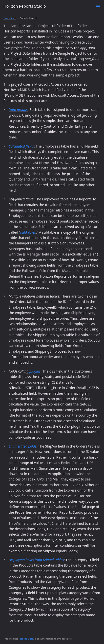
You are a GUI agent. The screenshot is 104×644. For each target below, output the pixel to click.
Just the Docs (26, 639)
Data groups (18, 110)
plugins (35, 371)
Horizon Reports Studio (25, 6)
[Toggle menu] (98, 7)
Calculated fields (21, 146)
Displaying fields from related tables (36, 560)
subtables (28, 232)
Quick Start (10, 18)
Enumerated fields (22, 446)
